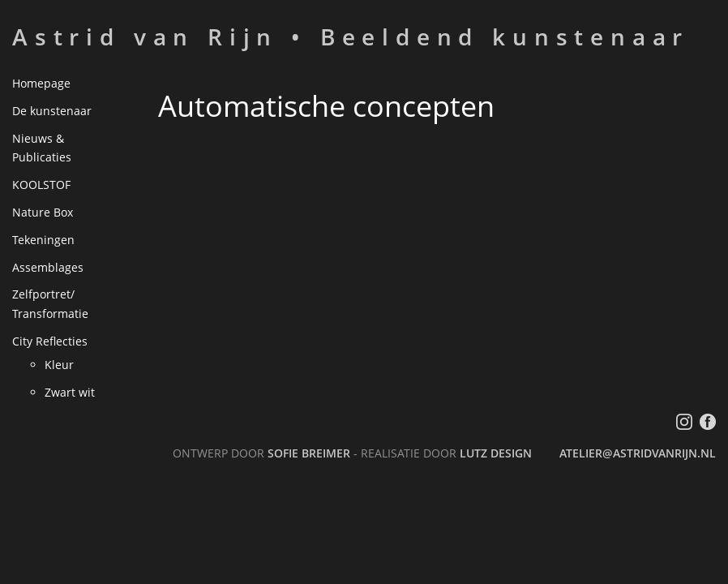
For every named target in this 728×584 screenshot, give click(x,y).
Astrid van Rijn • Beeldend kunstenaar (351, 36)
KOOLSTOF (41, 185)
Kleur (59, 365)
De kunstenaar (52, 111)
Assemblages (48, 267)
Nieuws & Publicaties (42, 148)
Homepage (41, 83)
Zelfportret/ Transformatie (50, 304)
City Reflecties (50, 341)
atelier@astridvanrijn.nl (638, 453)
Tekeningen (43, 240)
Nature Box (43, 212)
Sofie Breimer (309, 453)
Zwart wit (70, 392)
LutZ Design (496, 453)
